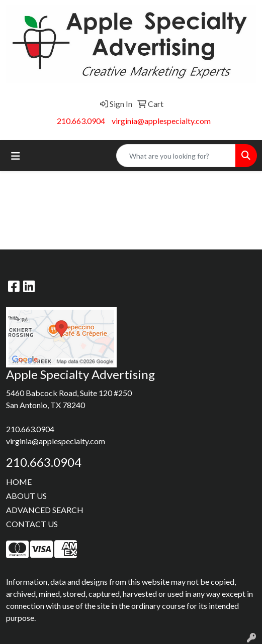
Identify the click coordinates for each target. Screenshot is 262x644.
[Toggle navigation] (16, 156)
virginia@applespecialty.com (161, 121)
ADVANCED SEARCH (45, 510)
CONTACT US (32, 524)
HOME (19, 482)
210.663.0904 (81, 121)
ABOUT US (26, 496)
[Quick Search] (176, 156)
